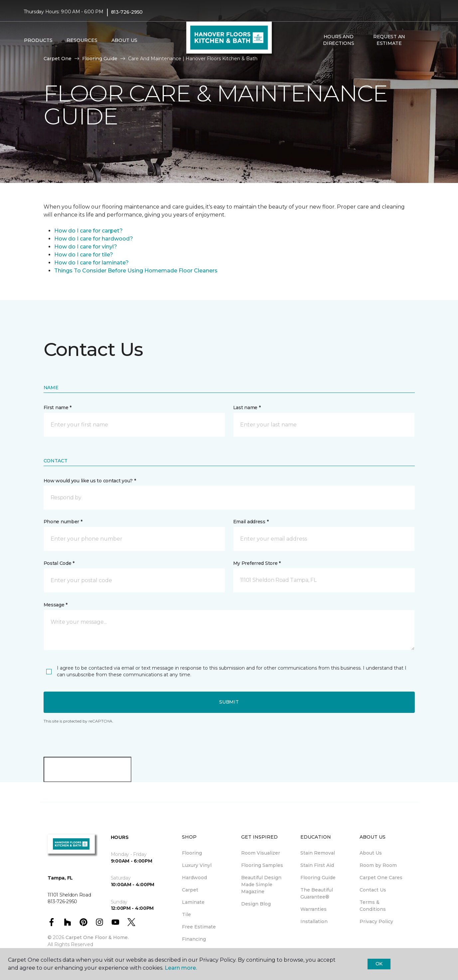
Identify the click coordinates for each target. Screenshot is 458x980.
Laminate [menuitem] (193, 902)
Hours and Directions (338, 40)
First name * (58, 408)
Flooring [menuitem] (192, 853)
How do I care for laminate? (91, 263)
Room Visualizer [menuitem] (261, 853)
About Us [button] (124, 40)
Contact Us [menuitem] (373, 890)
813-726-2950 (127, 12)
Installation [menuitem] (314, 921)
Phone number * (63, 522)
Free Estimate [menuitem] (199, 927)
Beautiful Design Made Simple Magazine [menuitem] (261, 885)
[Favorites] (428, 40)
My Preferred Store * (257, 563)
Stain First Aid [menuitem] (317, 865)
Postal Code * (59, 563)
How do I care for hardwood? (94, 239)
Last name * (247, 408)
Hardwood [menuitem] (194, 878)
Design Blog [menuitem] (256, 904)
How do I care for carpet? (88, 231)
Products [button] (38, 40)
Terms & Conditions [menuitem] (373, 906)
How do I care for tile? (84, 255)
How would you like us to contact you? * (90, 481)
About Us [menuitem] (371, 853)
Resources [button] (82, 40)
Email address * (251, 522)
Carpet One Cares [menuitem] (381, 878)
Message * (56, 605)
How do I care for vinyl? (86, 247)
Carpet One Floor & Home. (97, 937)
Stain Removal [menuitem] (318, 853)
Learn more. (181, 968)
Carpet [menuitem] (190, 890)
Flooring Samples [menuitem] (262, 865)
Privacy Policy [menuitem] (376, 921)
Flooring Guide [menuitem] (318, 878)
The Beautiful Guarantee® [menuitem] (317, 893)
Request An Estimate (389, 40)
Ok (379, 964)
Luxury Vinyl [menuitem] (197, 865)
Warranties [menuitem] (313, 909)
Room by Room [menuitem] (378, 865)
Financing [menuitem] (194, 939)
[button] (420, 40)
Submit (229, 702)
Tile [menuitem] (186, 914)
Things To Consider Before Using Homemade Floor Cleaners (136, 271)
